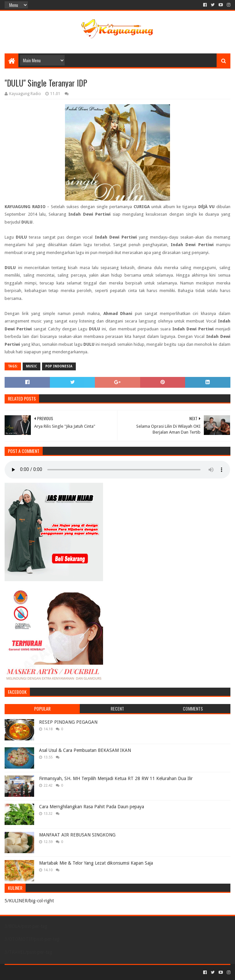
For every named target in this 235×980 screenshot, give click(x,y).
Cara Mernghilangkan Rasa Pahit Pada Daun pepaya (92, 807)
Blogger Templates (79, 972)
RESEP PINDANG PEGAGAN (68, 722)
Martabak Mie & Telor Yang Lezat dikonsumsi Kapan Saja (96, 863)
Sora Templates (41, 972)
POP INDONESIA (59, 366)
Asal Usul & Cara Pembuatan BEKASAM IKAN (85, 750)
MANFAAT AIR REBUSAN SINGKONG (77, 835)
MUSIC (32, 366)
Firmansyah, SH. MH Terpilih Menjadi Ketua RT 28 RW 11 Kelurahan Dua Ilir (116, 778)
